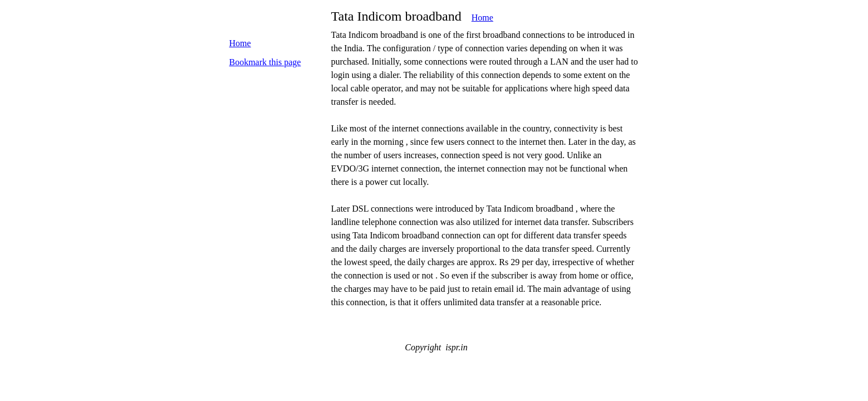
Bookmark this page (265, 62)
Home (482, 18)
